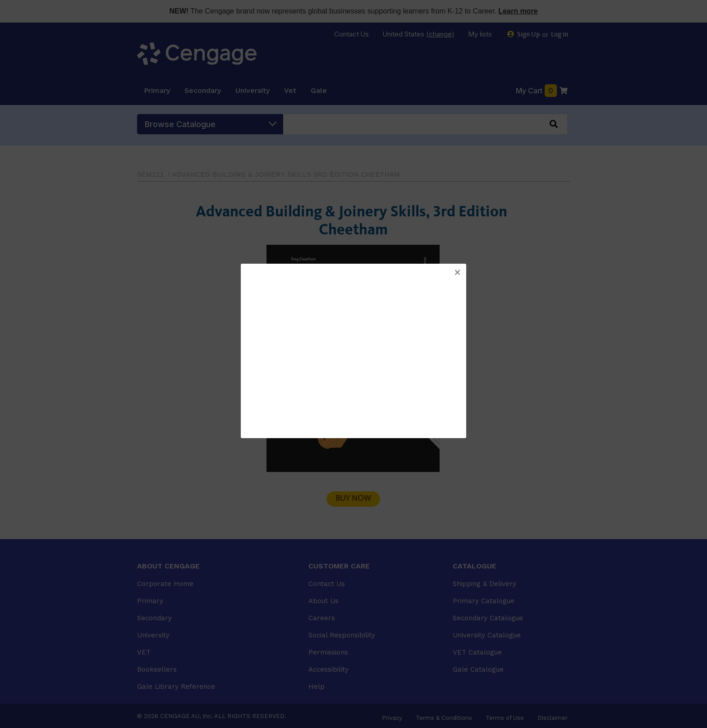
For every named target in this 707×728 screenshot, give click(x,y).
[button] (457, 273)
